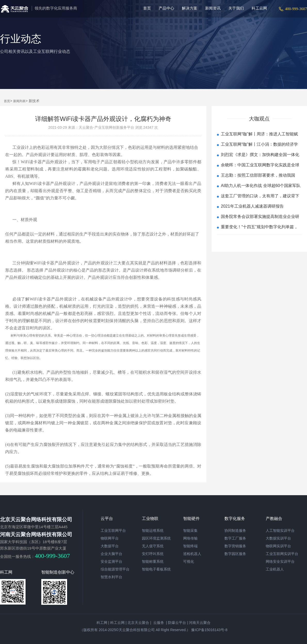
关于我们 (236, 8)
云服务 (158, 623)
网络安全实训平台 (280, 561)
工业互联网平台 (113, 531)
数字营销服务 (235, 546)
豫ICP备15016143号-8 (209, 630)
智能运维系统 (153, 531)
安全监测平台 (111, 561)
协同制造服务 (235, 531)
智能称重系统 (153, 561)
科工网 (102, 623)
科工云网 (259, 8)
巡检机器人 (192, 554)
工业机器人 (275, 569)
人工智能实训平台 (280, 531)
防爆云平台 (177, 623)
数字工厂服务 (235, 538)
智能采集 (190, 531)
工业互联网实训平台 (282, 554)
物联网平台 (110, 538)
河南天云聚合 (200, 623)
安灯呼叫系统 (153, 554)
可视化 (189, 561)
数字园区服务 (235, 554)
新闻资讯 (213, 8)
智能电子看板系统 (156, 569)
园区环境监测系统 (156, 538)
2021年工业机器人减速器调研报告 (252, 206)
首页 (147, 8)
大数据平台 (110, 546)
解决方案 (190, 8)
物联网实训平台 (278, 546)
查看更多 (259, 241)
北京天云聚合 (138, 623)
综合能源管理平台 (115, 569)
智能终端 (190, 546)
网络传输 (190, 538)
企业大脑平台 (111, 554)
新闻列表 (19, 101)
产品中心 (166, 8)
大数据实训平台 (278, 538)
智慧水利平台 (111, 577)
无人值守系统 (153, 546)
